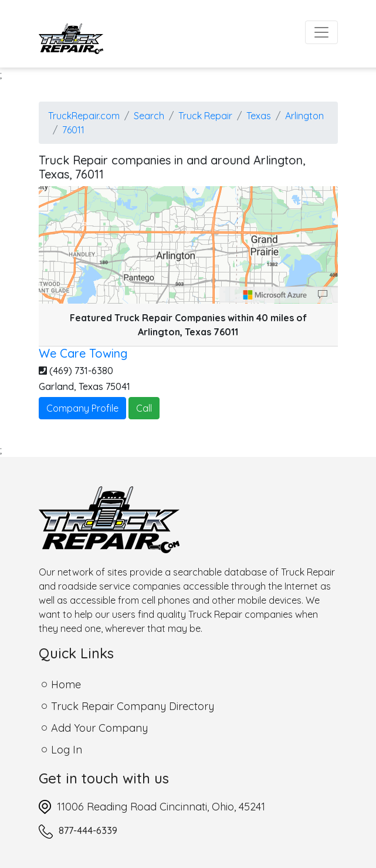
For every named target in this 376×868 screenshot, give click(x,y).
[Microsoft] (275, 295)
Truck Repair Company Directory (133, 706)
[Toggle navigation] (321, 32)
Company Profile (82, 408)
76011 (73, 130)
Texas (259, 116)
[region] (188, 245)
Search (149, 116)
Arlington (304, 116)
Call (144, 408)
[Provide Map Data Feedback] (323, 295)
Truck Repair (205, 116)
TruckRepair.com (84, 116)
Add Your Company (99, 728)
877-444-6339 (88, 830)
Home (66, 684)
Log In (67, 750)
